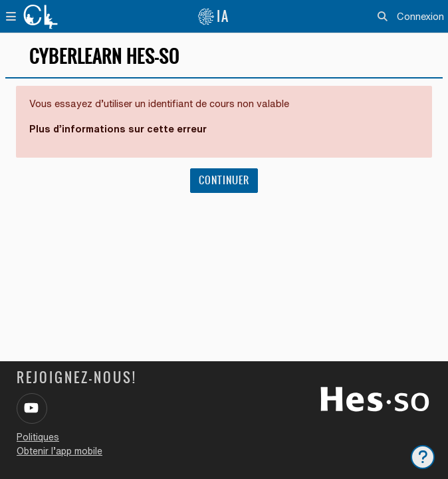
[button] (383, 17)
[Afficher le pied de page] (423, 457)
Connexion (420, 16)
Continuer (224, 180)
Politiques (38, 437)
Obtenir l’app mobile (59, 451)
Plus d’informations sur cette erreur (118, 129)
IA (213, 16)
